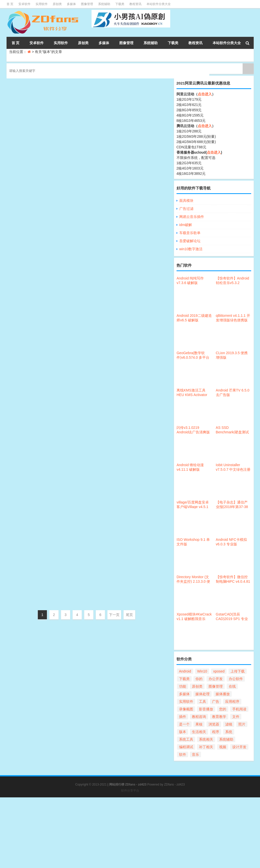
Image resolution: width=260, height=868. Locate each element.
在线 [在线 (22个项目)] (232, 686)
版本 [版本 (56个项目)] (183, 732)
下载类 (120, 4)
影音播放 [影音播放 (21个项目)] (206, 709)
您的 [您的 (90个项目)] (223, 709)
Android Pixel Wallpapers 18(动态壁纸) (97, 133)
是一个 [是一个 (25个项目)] (184, 724)
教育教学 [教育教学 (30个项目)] (219, 717)
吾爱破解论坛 (190, 241)
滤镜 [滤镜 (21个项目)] (229, 724)
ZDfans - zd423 (175, 785)
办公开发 (107, 218)
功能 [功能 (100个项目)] (183, 686)
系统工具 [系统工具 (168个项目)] (186, 739)
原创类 (57, 4)
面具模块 (186, 201)
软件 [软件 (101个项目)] (183, 754)
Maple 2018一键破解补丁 (81, 183)
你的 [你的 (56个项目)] (199, 679)
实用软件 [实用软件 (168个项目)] (186, 702)
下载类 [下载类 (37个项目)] (184, 679)
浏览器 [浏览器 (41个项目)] (214, 724)
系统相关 (107, 167)
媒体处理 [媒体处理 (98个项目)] (203, 694)
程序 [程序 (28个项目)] (216, 732)
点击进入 (205, 94)
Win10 (102, 276)
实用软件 (42, 4)
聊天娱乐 (107, 487)
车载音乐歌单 (190, 233)
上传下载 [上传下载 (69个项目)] (238, 671)
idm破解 (186, 225)
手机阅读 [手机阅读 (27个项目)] (239, 709)
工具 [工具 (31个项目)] (203, 702)
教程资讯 (135, 4)
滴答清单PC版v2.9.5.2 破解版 (86, 402)
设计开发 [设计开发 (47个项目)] (239, 747)
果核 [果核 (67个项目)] (199, 724)
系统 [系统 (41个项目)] (229, 732)
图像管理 (87, 4)
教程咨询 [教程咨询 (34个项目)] (199, 717)
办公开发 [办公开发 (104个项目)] (216, 679)
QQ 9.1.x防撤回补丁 (75, 452)
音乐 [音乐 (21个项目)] (195, 754)
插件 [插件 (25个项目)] (183, 717)
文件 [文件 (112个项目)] (236, 717)
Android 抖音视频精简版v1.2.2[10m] (94, 503)
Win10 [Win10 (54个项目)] (202, 671)
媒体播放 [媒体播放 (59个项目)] (223, 694)
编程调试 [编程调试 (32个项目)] (186, 747)
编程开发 (107, 117)
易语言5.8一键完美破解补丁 (84, 82)
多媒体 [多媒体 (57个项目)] (184, 694)
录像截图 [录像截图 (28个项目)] (186, 709)
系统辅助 (104, 4)
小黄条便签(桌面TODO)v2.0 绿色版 (93, 351)
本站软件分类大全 (159, 4)
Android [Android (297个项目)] (185, 671)
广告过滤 (186, 209)
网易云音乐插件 (192, 217)
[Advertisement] (130, 833)
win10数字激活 (191, 249)
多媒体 (71, 4)
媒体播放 (107, 537)
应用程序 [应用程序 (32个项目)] (232, 702)
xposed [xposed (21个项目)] (219, 671)
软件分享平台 (130, 791)
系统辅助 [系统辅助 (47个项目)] (226, 739)
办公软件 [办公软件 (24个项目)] (236, 679)
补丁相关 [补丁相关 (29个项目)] (206, 747)
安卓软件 (24, 4)
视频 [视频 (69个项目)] (223, 747)
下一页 (114, 615)
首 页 (10, 4)
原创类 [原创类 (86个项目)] (197, 686)
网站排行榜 (117, 785)
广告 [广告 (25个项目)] (216, 702)
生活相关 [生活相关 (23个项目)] (199, 732)
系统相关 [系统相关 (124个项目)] (206, 739)
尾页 (129, 615)
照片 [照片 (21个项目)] (242, 724)
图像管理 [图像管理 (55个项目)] (216, 686)
